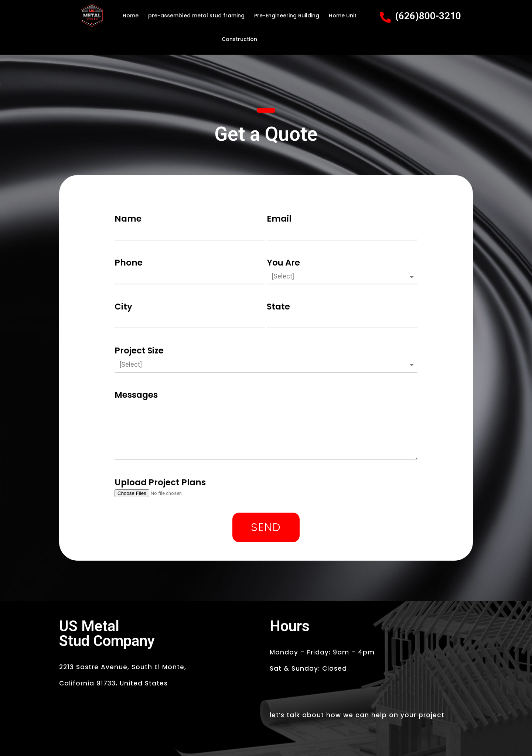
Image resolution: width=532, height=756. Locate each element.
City (123, 307)
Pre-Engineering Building (287, 16)
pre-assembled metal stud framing (196, 16)
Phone (129, 263)
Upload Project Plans (160, 482)
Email (279, 219)
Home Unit (343, 16)
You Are (283, 263)
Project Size (139, 350)
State (278, 307)
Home (131, 16)
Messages (136, 395)
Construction (239, 39)
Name (128, 219)
